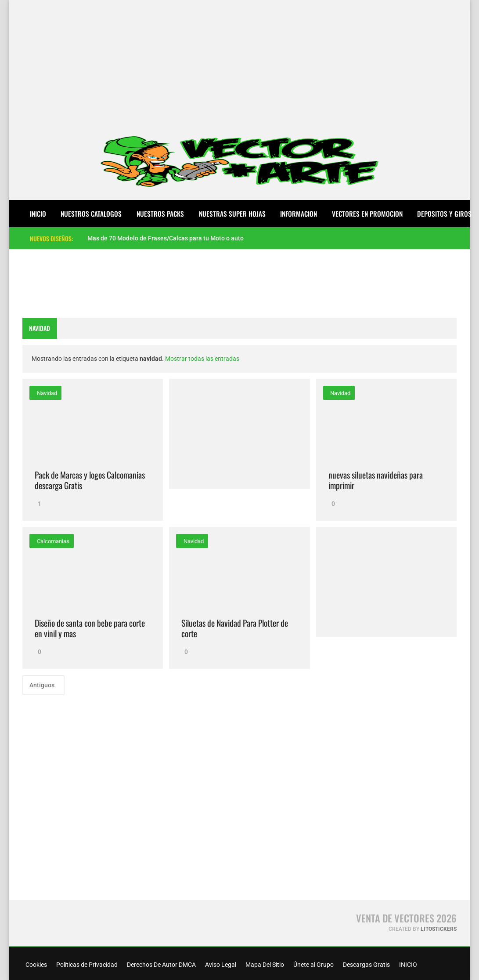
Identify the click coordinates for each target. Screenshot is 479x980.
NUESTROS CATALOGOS (91, 214)
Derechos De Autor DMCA (161, 965)
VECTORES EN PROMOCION (367, 214)
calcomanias (52, 541)
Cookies (36, 965)
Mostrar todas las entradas (202, 359)
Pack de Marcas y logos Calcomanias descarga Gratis (90, 480)
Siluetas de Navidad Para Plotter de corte (235, 628)
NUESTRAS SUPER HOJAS (232, 214)
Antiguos (43, 685)
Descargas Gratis (366, 965)
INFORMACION (299, 214)
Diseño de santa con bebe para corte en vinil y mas (90, 628)
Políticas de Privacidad (86, 965)
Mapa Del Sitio (264, 965)
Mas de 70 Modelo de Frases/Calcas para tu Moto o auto (166, 238)
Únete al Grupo (313, 965)
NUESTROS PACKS (160, 214)
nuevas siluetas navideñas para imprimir (376, 480)
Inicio (38, 214)
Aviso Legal (220, 965)
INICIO (407, 965)
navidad (46, 393)
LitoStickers (439, 929)
